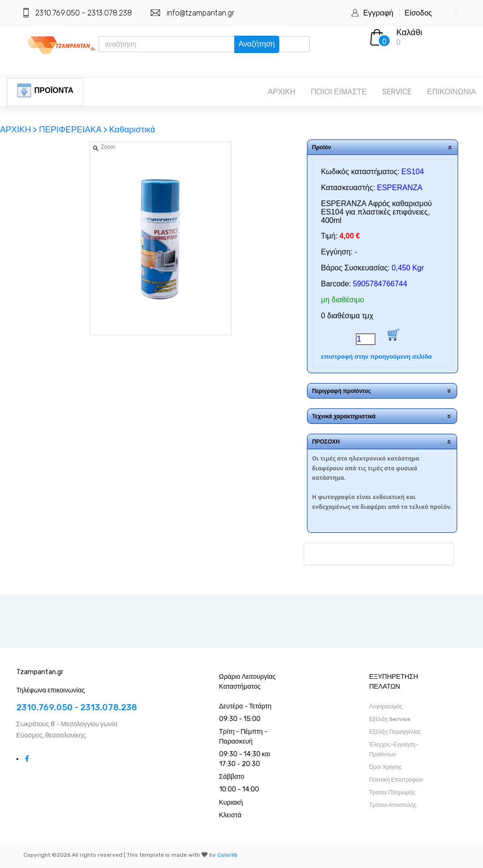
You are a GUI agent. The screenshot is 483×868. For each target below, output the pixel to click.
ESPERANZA (400, 188)
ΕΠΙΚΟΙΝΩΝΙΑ (452, 92)
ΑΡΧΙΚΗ (282, 92)
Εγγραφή (378, 13)
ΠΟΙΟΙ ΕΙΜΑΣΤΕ (339, 92)
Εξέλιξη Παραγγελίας (395, 732)
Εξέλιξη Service (390, 719)
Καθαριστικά (132, 130)
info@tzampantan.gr (200, 13)
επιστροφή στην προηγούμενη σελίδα (376, 357)
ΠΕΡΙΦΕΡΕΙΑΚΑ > (73, 130)
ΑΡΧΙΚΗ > (19, 130)
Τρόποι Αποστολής (393, 805)
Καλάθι (409, 32)
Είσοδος (418, 13)
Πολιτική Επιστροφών (396, 780)
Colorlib (227, 855)
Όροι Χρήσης (386, 767)
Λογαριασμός (386, 707)
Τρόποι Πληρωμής (392, 792)
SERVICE (397, 92)
